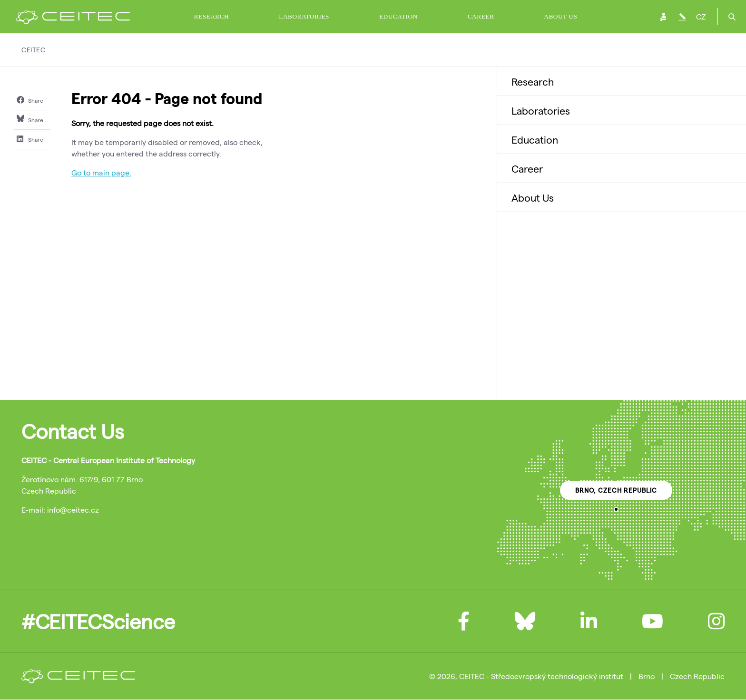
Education (398, 16)
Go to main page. (101, 172)
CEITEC (33, 50)
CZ (701, 16)
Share (30, 100)
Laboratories (304, 16)
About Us (560, 16)
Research (212, 16)
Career (481, 16)
